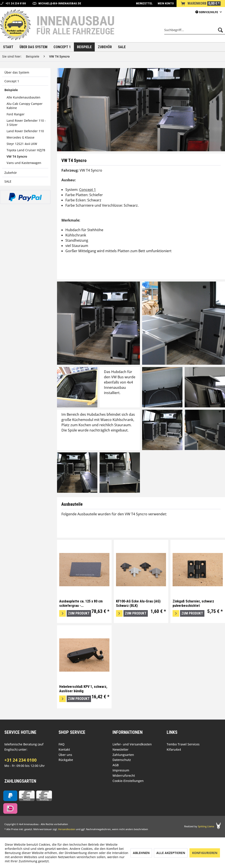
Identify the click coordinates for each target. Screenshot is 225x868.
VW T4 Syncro (17, 156)
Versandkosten (67, 829)
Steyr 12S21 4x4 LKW (22, 144)
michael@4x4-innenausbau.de (60, 3)
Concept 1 (12, 81)
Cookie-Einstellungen (128, 781)
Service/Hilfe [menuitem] (207, 12)
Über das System (17, 72)
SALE (8, 181)
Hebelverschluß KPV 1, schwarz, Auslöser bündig (83, 689)
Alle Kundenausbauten (23, 97)
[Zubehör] (105, 47)
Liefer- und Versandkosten (132, 744)
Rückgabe (66, 760)
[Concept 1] (62, 47)
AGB (116, 765)
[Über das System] (33, 47)
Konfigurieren (205, 853)
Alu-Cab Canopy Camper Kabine (25, 106)
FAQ (62, 744)
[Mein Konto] (166, 4)
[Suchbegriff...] (195, 30)
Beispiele (11, 90)
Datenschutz (122, 760)
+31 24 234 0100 (21, 760)
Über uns (65, 755)
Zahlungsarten (123, 755)
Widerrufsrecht (124, 776)
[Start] (8, 47)
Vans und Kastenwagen (24, 163)
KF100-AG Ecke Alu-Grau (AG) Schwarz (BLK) (138, 603)
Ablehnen (141, 853)
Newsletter (121, 749)
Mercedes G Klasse (21, 137)
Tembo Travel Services (183, 744)
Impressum (121, 770)
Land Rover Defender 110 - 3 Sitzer (26, 123)
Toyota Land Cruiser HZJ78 (26, 150)
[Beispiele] (84, 47)
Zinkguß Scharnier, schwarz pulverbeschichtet (193, 603)
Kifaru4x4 (174, 749)
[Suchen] (220, 30)
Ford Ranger (16, 114)
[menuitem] (144, 4)
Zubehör (11, 173)
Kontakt (64, 749)
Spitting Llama (206, 826)
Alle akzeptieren (171, 853)
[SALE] (122, 47)
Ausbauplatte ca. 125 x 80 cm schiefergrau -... (81, 603)
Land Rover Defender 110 (25, 131)
